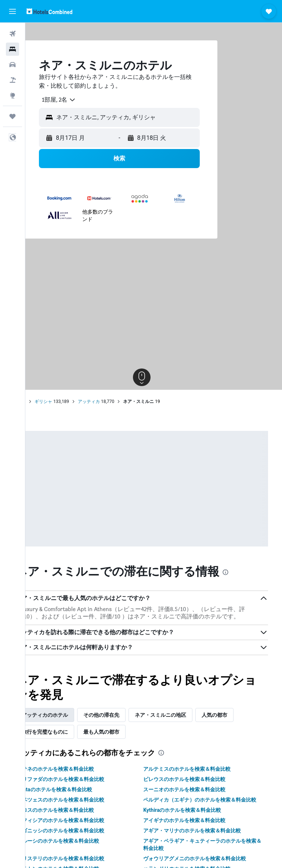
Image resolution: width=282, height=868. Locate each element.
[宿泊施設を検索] (12, 49)
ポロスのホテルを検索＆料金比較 (79, 824)
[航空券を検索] (12, 34)
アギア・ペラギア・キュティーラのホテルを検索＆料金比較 (209, 859)
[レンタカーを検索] (12, 65)
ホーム (43, 402)
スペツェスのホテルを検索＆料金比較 (84, 807)
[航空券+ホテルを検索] (12, 80)
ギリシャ (67, 402)
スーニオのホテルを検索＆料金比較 (196, 796)
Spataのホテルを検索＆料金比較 (78, 796)
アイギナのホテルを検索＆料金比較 (196, 835)
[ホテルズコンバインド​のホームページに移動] (49, 11)
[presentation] (249, 572)
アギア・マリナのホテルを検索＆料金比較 (204, 845)
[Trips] (12, 116)
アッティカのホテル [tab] (69, 722)
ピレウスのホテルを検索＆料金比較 (196, 786)
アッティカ (113, 402)
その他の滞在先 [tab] (125, 722)
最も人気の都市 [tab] (125, 739)
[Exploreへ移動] (12, 95)
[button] (12, 11)
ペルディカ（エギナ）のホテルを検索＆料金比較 (209, 810)
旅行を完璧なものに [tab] (69, 739)
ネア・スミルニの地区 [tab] (184, 722)
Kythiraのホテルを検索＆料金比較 (194, 824)
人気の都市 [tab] (238, 722)
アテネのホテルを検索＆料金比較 (79, 776)
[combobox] (80, 100)
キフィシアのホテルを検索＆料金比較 (84, 835)
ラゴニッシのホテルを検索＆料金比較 (84, 845)
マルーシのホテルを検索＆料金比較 (82, 855)
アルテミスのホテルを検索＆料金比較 (199, 776)
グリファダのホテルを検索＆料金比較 (84, 786)
